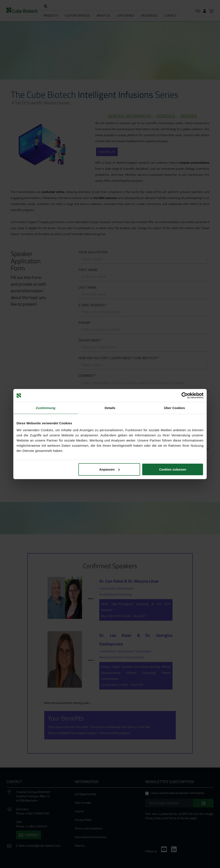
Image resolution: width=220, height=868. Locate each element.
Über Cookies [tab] (174, 408)
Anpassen (110, 469)
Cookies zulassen (173, 469)
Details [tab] (110, 408)
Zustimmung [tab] (46, 408)
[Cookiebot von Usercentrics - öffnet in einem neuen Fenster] (185, 396)
